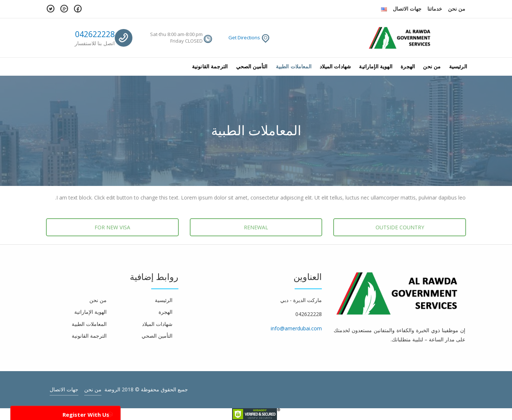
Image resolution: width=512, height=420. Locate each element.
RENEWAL (256, 227)
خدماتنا (435, 9)
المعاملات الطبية (294, 67)
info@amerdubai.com (296, 328)
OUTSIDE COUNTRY (400, 227)
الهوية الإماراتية (376, 67)
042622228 (95, 34)
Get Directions (244, 37)
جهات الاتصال (407, 9)
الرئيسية (458, 67)
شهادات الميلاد (335, 67)
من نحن (457, 9)
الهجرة (408, 67)
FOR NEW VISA (112, 227)
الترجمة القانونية (210, 67)
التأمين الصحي (252, 67)
